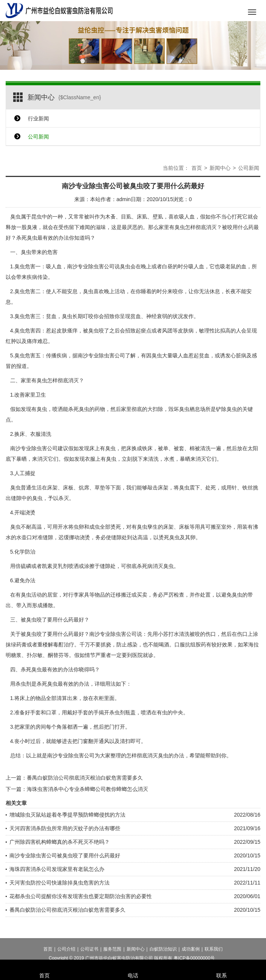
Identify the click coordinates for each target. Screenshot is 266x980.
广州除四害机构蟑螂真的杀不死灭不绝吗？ (60, 842)
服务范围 (112, 955)
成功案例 (191, 955)
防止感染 (127, 645)
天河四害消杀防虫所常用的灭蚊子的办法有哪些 (65, 828)
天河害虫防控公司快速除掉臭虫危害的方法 (60, 883)
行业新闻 (38, 118)
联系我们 (214, 955)
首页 (197, 168)
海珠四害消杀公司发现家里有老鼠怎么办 (57, 869)
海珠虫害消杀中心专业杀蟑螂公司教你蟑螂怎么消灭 (87, 789)
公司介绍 (66, 955)
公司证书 (89, 955)
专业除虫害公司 (39, 448)
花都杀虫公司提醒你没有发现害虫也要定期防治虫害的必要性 (81, 896)
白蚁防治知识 (163, 955)
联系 (221, 965)
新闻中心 (220, 168)
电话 (133, 965)
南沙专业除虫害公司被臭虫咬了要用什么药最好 (65, 855)
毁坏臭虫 (179, 409)
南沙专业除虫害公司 (91, 266)
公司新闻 (38, 137)
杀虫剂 (117, 712)
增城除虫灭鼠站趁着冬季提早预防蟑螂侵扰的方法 (67, 815)
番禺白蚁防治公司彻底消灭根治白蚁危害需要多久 (85, 778)
